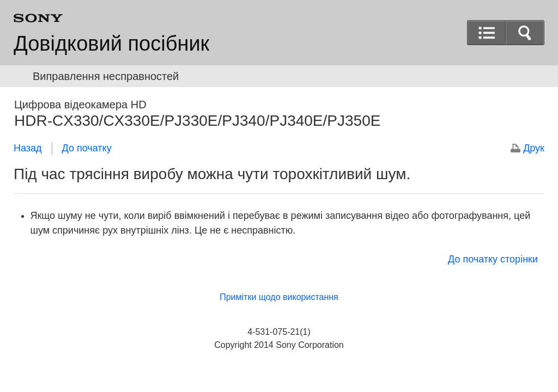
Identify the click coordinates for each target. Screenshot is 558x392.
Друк (534, 148)
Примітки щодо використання (279, 297)
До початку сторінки (493, 259)
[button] (525, 33)
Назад (28, 148)
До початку (87, 148)
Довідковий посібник (111, 44)
